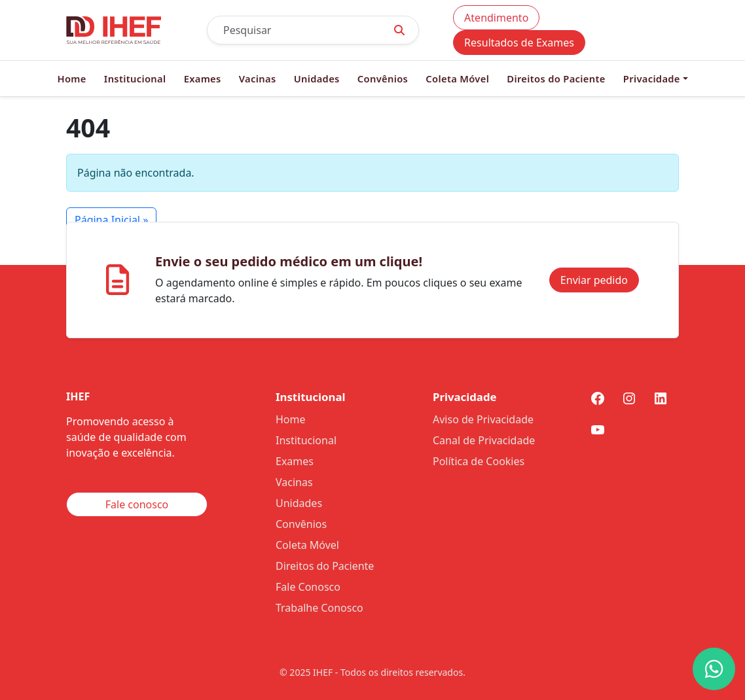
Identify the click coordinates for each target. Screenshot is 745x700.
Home (71, 79)
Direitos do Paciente (556, 79)
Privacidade (652, 79)
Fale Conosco (308, 587)
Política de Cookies (479, 461)
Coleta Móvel (457, 79)
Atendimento (496, 18)
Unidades (317, 79)
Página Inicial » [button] (111, 220)
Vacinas (258, 79)
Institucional (135, 79)
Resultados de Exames (519, 43)
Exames (203, 79)
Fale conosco (137, 504)
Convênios (383, 79)
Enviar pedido (594, 280)
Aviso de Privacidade (483, 419)
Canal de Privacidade (484, 440)
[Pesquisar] (294, 30)
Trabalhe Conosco (319, 608)
